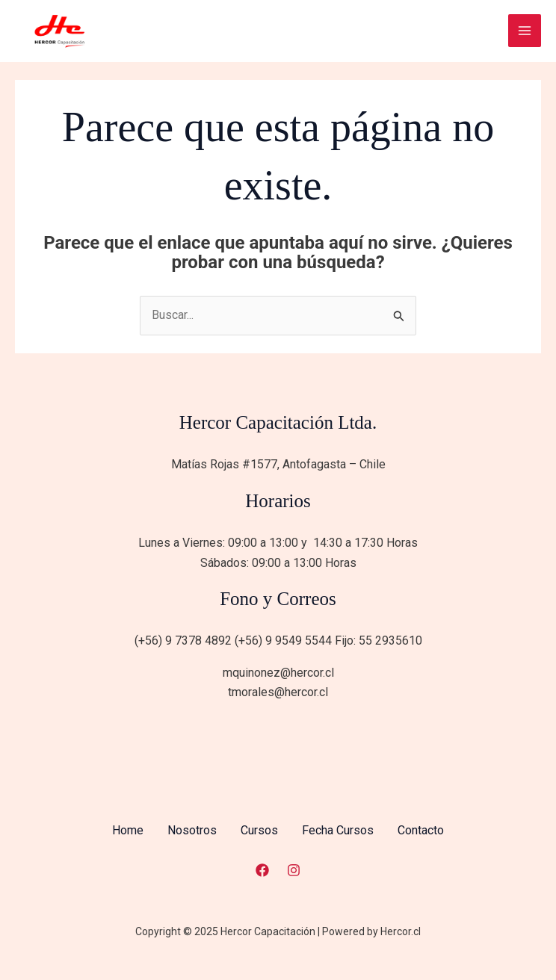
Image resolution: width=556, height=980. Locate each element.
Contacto (421, 830)
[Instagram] (294, 870)
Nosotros (192, 830)
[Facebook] (262, 870)
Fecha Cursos (338, 830)
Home (128, 830)
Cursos (259, 830)
